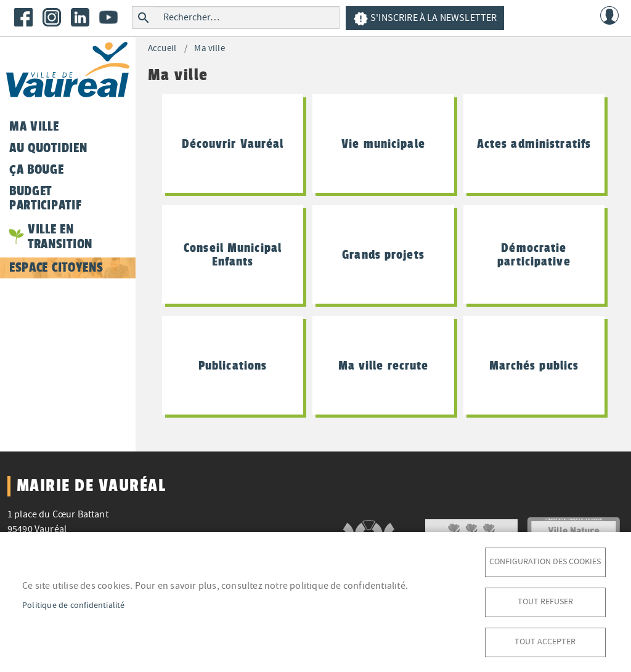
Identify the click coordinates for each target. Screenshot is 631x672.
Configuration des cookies (545, 561)
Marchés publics (534, 365)
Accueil (162, 48)
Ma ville (209, 48)
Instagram (52, 17)
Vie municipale (383, 144)
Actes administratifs (534, 144)
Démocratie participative (534, 254)
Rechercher (143, 18)
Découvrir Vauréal (233, 144)
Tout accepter (545, 642)
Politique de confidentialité (74, 605)
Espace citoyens (56, 267)
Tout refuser (545, 601)
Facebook (23, 17)
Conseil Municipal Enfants (233, 254)
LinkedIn (80, 17)
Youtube (108, 17)
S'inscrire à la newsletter (425, 19)
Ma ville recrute (384, 365)
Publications (233, 365)
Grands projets (383, 254)
